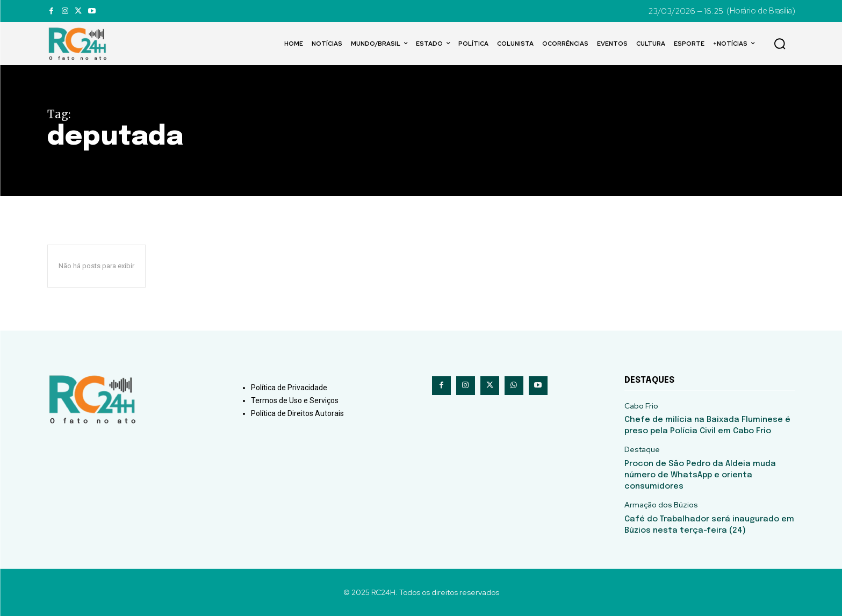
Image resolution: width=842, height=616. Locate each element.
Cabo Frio (641, 406)
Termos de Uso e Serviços (295, 400)
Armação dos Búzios (661, 505)
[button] (780, 44)
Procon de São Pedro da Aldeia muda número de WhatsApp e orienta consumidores (700, 475)
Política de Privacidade (289, 388)
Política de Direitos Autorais (297, 413)
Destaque (642, 450)
